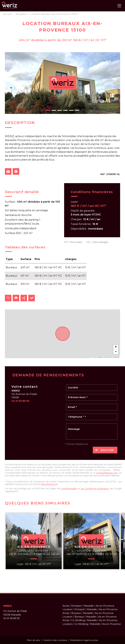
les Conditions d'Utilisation (95, 488)
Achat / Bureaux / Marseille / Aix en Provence (88, 613)
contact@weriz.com (107, 473)
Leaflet (94, 357)
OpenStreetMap (108, 357)
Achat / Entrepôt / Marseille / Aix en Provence (88, 606)
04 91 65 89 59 (20, 401)
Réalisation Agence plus (84, 640)
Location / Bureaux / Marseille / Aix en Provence (90, 617)
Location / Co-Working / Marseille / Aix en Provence (92, 624)
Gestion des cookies (55, 640)
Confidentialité (69, 488)
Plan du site (34, 640)
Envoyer (107, 450)
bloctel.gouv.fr (49, 484)
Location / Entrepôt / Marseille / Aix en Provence (90, 609)
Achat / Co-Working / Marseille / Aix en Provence (90, 620)
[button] (116, 347)
